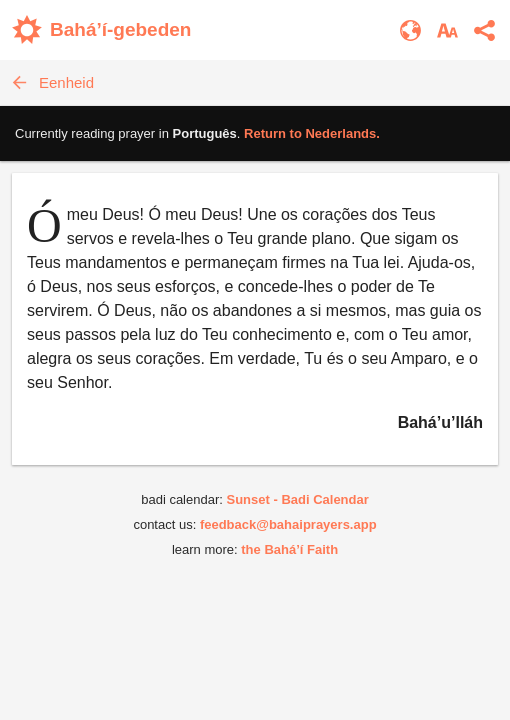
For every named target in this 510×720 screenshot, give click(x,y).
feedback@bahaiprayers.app (288, 524)
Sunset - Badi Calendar (297, 499)
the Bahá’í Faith (289, 549)
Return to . (312, 133)
